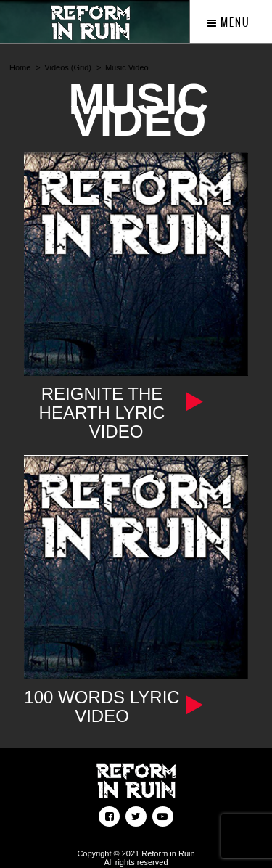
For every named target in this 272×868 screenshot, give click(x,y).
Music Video (127, 67)
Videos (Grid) (68, 67)
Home (20, 67)
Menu (229, 22)
